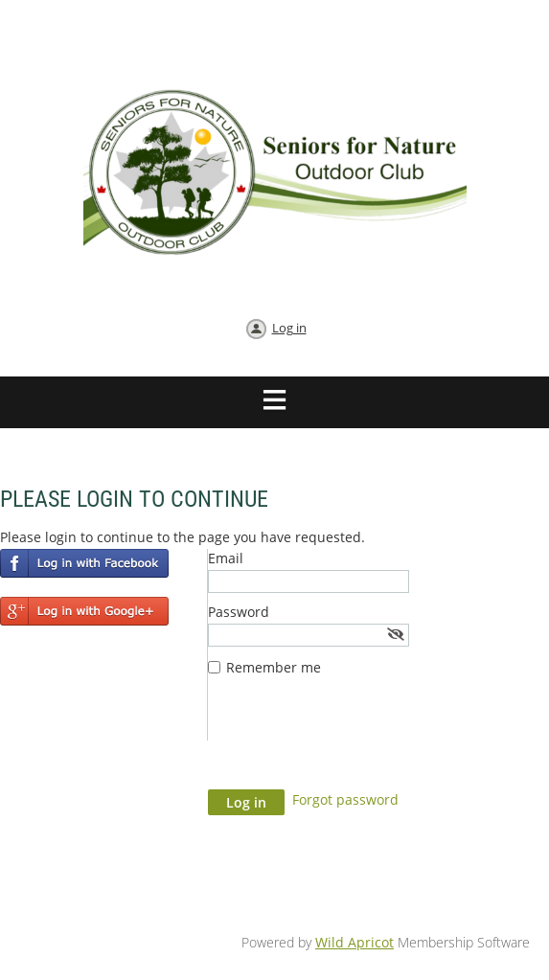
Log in (289, 328)
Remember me (274, 667)
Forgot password (345, 799)
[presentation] (354, 742)
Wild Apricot (355, 942)
